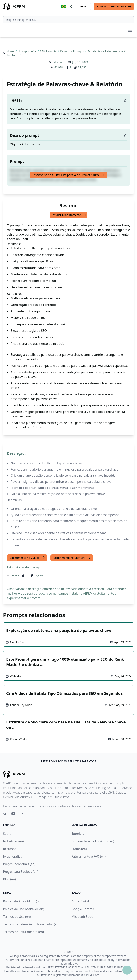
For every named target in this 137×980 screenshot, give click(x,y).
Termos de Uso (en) (17, 917)
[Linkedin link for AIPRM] (23, 815)
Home (11, 51)
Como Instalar (82, 901)
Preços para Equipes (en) (21, 872)
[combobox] (68, 20)
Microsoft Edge (82, 917)
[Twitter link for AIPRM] (5, 814)
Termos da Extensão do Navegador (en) (31, 924)
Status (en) (79, 849)
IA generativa (13, 856)
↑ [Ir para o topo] (127, 970)
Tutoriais (78, 834)
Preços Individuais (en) (19, 864)
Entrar (84, 6)
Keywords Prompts (72, 51)
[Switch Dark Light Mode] (71, 6)
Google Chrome (83, 909)
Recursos (10, 849)
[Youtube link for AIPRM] (14, 815)
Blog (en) (9, 879)
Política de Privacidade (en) (22, 901)
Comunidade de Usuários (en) (93, 841)
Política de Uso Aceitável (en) (23, 909)
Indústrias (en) (13, 841)
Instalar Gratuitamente (114, 6)
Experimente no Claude (27, 558)
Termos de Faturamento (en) (23, 932)
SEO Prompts (49, 51)
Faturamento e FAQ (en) (89, 856)
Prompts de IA (28, 51)
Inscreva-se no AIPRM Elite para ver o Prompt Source (69, 175)
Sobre (7, 834)
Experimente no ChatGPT (72, 558)
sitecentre (59, 62)
